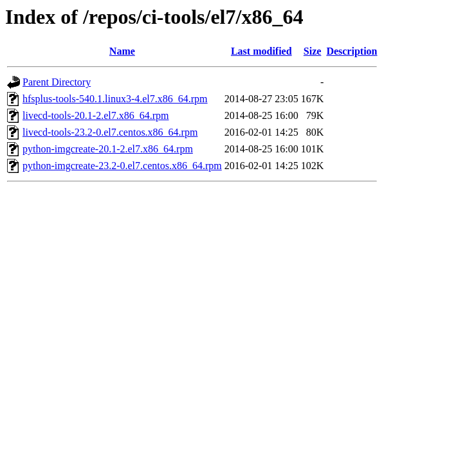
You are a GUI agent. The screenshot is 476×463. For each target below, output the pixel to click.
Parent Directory (57, 82)
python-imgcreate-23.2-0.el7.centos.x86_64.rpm (122, 166)
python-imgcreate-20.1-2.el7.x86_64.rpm (108, 149)
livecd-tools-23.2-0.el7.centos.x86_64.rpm (110, 132)
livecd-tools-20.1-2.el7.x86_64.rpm (96, 115)
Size (313, 51)
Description (352, 51)
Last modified (261, 51)
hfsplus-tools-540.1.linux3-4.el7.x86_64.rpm (115, 99)
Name (122, 51)
